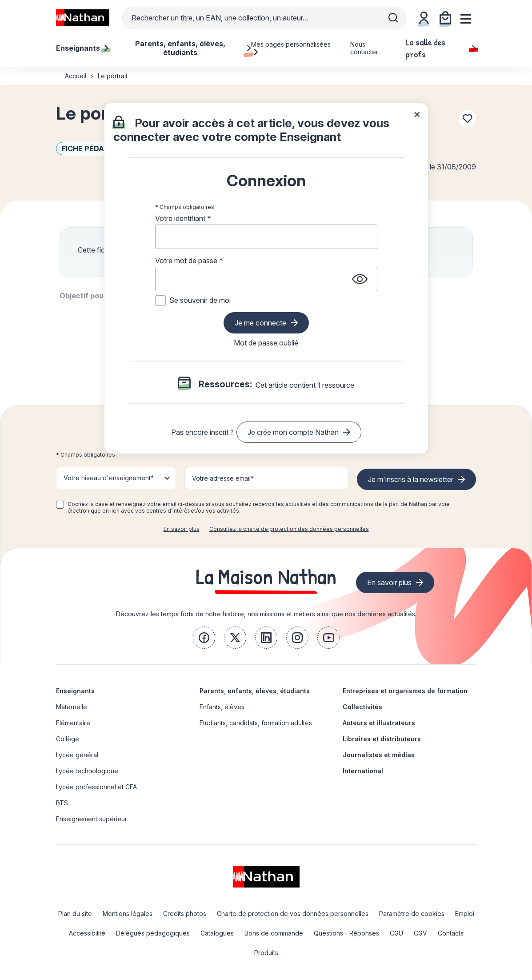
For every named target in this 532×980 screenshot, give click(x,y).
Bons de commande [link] (274, 933)
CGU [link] (396, 933)
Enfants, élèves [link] (222, 707)
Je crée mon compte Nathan (293, 432)
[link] (204, 638)
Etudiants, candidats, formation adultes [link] (256, 723)
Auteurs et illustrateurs (379, 723)
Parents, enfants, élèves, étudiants (255, 691)
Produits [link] (266, 953)
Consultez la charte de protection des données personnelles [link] (289, 529)
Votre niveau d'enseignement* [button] (109, 478)
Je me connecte (260, 323)
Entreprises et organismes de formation (405, 691)
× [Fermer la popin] (417, 114)
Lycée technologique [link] (87, 771)
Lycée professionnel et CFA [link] (96, 787)
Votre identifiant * (183, 218)
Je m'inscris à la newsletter (411, 479)
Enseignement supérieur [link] (92, 819)
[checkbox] (60, 505)
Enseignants (75, 691)
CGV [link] (420, 933)
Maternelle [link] (72, 707)
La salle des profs (441, 48)
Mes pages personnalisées (291, 48)
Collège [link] (68, 739)
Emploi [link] (465, 914)
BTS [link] (62, 803)
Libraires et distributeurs (382, 739)
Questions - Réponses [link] (346, 933)
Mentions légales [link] (128, 914)
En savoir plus (182, 529)
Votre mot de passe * (189, 261)
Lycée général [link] (77, 755)
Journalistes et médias (379, 755)
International (363, 771)
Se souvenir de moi (200, 300)
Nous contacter (364, 48)
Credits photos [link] (185, 914)
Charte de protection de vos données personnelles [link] (293, 914)
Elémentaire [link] (73, 723)
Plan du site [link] (75, 914)
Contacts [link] (451, 933)
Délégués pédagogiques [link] (153, 933)
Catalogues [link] (217, 933)
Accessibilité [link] (87, 933)
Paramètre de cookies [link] (412, 914)
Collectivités (362, 707)
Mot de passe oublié (266, 343)
